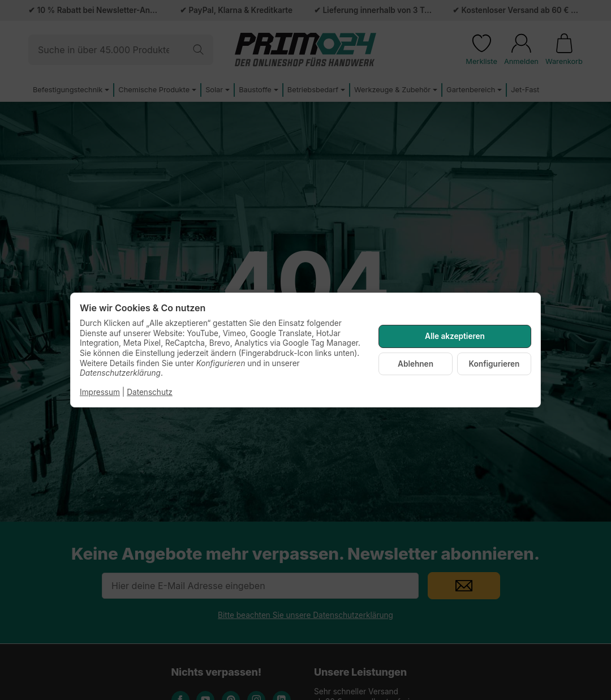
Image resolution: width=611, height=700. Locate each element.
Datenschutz (150, 392)
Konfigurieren (494, 364)
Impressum (100, 392)
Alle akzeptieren (455, 336)
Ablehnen (416, 364)
